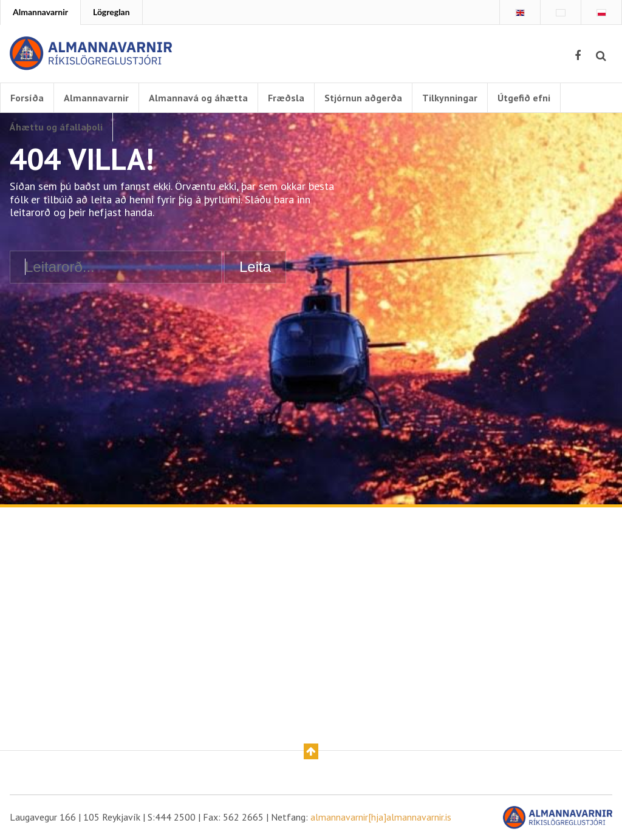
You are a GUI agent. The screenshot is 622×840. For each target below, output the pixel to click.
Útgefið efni (524, 98)
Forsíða (27, 98)
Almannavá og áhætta (198, 98)
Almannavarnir (40, 12)
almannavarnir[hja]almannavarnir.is (381, 817)
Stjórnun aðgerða (363, 98)
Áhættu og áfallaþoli (56, 127)
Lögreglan (111, 12)
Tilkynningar (450, 98)
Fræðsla (286, 98)
